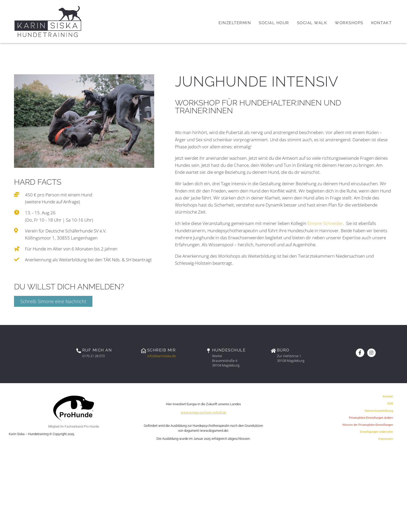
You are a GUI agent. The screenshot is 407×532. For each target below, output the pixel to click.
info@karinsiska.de (161, 356)
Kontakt (388, 397)
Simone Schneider (325, 223)
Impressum (386, 439)
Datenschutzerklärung (379, 411)
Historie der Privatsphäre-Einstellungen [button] (368, 425)
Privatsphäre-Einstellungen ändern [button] (371, 418)
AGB (390, 404)
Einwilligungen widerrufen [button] (377, 432)
